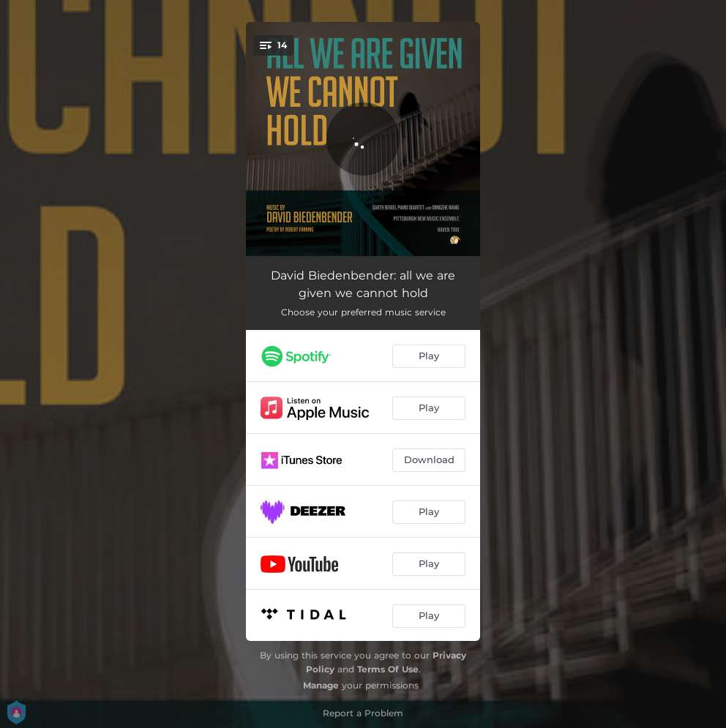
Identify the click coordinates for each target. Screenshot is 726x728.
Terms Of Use (388, 669)
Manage (321, 685)
